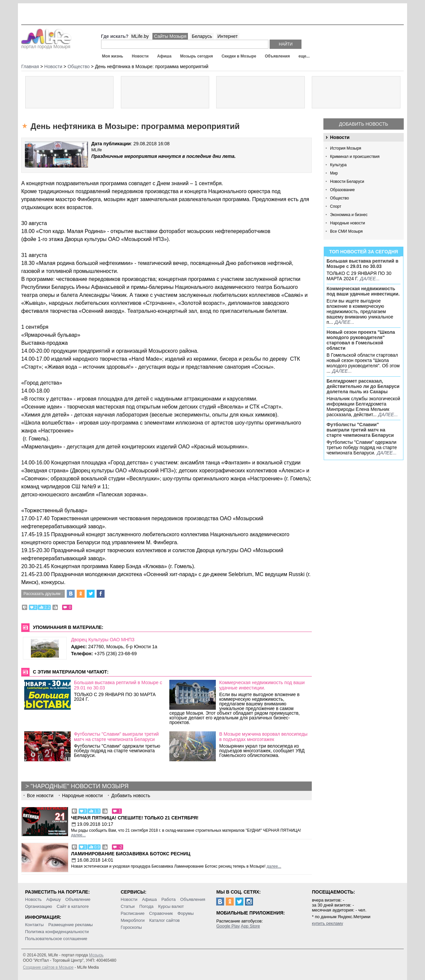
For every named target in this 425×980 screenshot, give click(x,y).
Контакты (35, 925)
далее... (370, 279)
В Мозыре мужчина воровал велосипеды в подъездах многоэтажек (263, 737)
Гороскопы (131, 927)
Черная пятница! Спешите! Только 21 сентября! (135, 818)
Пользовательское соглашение (56, 939)
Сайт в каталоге (73, 906)
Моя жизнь (113, 56)
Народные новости (347, 223)
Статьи (128, 906)
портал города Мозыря (46, 45)
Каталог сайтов (164, 920)
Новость (34, 899)
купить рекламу (327, 923)
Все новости (40, 796)
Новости (140, 56)
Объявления (277, 56)
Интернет (228, 36)
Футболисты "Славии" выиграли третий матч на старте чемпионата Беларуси (360, 430)
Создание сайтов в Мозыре (48, 967)
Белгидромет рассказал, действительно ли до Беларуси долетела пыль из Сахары (363, 386)
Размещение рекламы (71, 925)
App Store (250, 926)
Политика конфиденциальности (57, 932)
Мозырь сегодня (197, 56)
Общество (340, 198)
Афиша (164, 56)
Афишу (53, 899)
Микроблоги (133, 920)
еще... (304, 56)
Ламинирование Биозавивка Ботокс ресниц (131, 854)
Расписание (133, 913)
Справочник (161, 913)
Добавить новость (364, 124)
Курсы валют (171, 906)
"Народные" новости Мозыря (80, 786)
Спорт (336, 206)
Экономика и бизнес (349, 215)
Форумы (185, 913)
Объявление (78, 899)
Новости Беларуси (347, 182)
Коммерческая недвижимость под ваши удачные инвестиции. (363, 291)
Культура (338, 165)
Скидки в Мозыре (239, 56)
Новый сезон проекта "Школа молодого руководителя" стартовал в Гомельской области (361, 340)
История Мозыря (346, 148)
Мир (334, 173)
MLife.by (140, 36)
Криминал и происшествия (355, 157)
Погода (147, 906)
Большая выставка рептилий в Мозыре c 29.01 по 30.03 (363, 264)
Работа (169, 899)
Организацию (39, 906)
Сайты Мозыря (170, 36)
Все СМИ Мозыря (346, 231)
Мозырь (96, 955)
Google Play (228, 926)
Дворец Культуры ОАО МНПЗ (103, 640)
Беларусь (202, 36)
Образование (342, 190)
